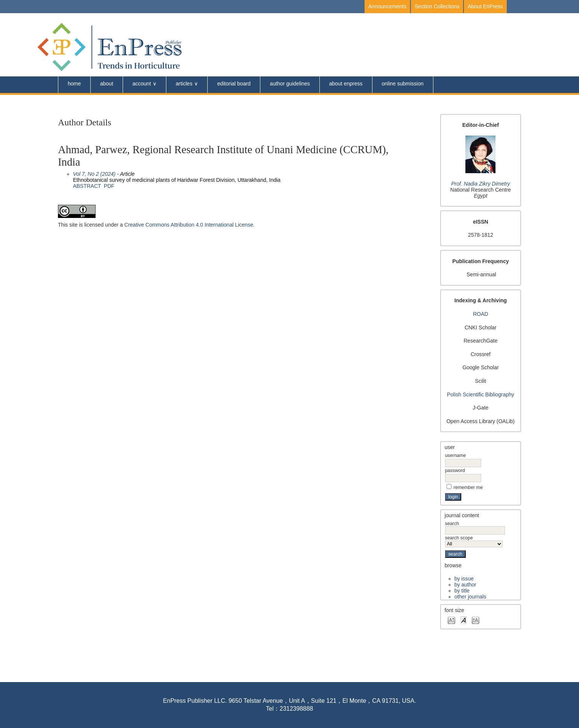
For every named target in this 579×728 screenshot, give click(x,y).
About (107, 84)
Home (74, 84)
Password (455, 471)
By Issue (464, 579)
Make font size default (464, 620)
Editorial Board (234, 84)
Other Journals (470, 597)
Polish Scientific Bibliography (481, 394)
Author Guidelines (290, 84)
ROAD (480, 314)
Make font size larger (476, 620)
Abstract (87, 186)
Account (142, 84)
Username (455, 455)
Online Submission (403, 84)
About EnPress (485, 6)
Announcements (387, 6)
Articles (184, 84)
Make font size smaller (451, 620)
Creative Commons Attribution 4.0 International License (189, 225)
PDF (109, 186)
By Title (462, 591)
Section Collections (437, 6)
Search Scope (474, 541)
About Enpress (346, 84)
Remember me (468, 487)
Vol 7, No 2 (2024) (94, 174)
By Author (465, 585)
